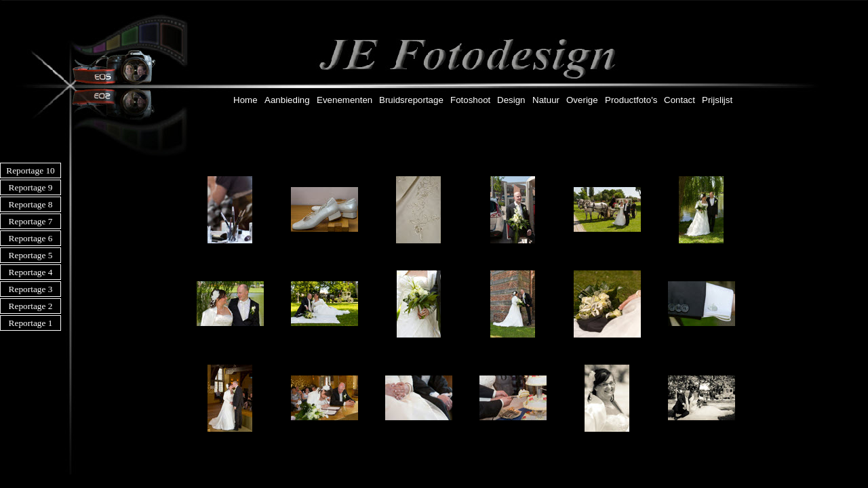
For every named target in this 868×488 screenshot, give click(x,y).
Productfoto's (631, 100)
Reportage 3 (31, 289)
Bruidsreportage (411, 100)
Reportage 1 (31, 323)
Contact (679, 100)
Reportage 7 (31, 221)
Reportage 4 (31, 272)
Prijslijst (717, 100)
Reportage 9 (31, 187)
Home (245, 100)
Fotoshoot (470, 100)
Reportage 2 (31, 306)
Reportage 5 (31, 255)
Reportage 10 (30, 170)
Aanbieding (287, 100)
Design (511, 100)
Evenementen (344, 100)
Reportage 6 (31, 238)
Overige (582, 100)
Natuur (546, 100)
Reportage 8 (31, 204)
